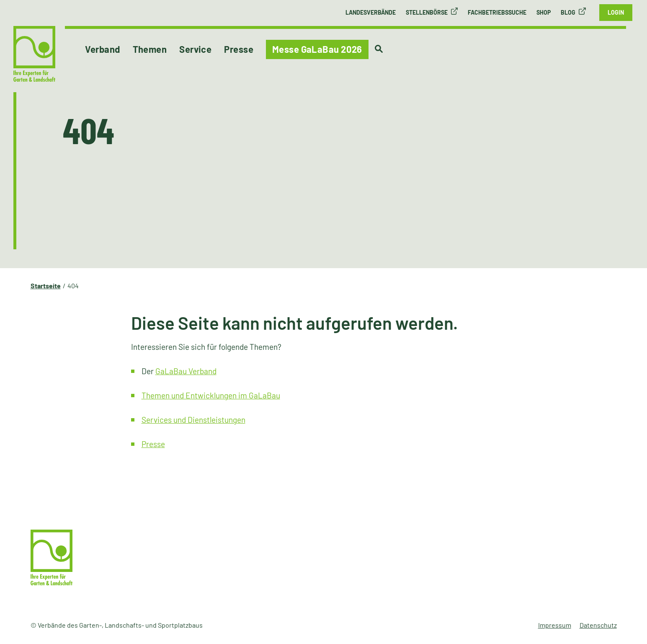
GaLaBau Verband (186, 371)
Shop (544, 12)
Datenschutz (598, 625)
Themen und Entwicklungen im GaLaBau (211, 395)
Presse (153, 444)
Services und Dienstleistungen (193, 420)
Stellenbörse (427, 12)
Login (616, 12)
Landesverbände (371, 12)
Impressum (555, 625)
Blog (568, 12)
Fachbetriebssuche (497, 12)
